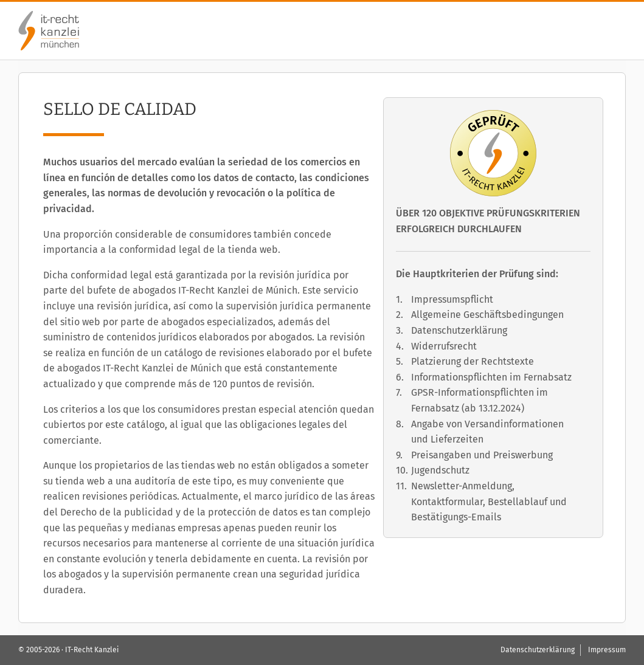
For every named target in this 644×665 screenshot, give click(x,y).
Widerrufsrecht (444, 346)
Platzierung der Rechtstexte (473, 361)
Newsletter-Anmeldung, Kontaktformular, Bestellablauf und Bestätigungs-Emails (489, 501)
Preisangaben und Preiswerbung (482, 455)
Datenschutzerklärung (459, 330)
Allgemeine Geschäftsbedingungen (487, 315)
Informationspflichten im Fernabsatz (491, 377)
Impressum (607, 650)
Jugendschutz (440, 470)
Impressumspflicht (452, 299)
